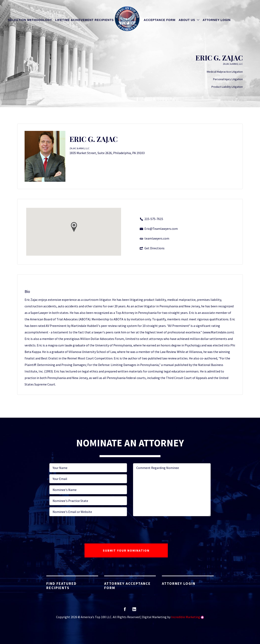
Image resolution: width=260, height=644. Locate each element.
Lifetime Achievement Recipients (84, 20)
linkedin (134, 611)
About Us (187, 20)
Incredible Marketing (186, 617)
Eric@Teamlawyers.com (161, 229)
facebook (125, 611)
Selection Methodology (30, 20)
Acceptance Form (159, 20)
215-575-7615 (154, 219)
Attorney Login (217, 20)
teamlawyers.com (157, 238)
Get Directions (154, 248)
